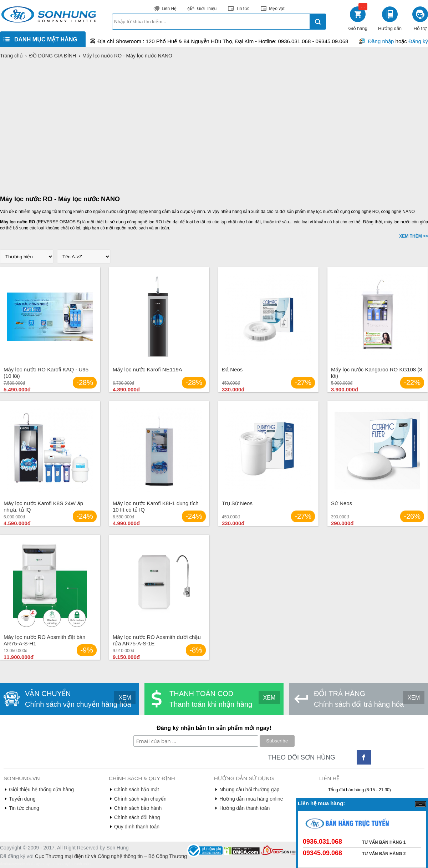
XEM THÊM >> (414, 236)
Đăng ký (418, 41)
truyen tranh (53, 864)
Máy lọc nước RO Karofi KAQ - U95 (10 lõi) (46, 373)
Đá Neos (232, 369)
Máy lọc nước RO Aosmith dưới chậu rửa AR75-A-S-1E (157, 640)
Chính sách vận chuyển (140, 799)
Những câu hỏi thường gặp (249, 790)
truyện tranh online (78, 864)
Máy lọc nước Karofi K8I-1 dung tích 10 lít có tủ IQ (156, 506)
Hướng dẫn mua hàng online (251, 799)
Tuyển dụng (22, 799)
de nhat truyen (32, 864)
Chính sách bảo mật (137, 790)
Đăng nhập (381, 41)
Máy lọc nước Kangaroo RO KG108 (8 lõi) (377, 373)
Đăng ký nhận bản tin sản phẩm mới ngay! (214, 728)
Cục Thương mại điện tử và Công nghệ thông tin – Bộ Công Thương (111, 856)
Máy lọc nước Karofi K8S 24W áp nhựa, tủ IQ (43, 506)
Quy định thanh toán (137, 827)
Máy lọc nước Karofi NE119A (147, 369)
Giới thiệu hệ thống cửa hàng (41, 790)
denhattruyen (10, 864)
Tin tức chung (24, 808)
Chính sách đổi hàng (137, 817)
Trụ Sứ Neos (237, 503)
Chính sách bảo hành (138, 808)
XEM (125, 698)
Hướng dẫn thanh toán (244, 808)
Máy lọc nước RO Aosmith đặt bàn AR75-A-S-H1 (44, 640)
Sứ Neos (342, 503)
